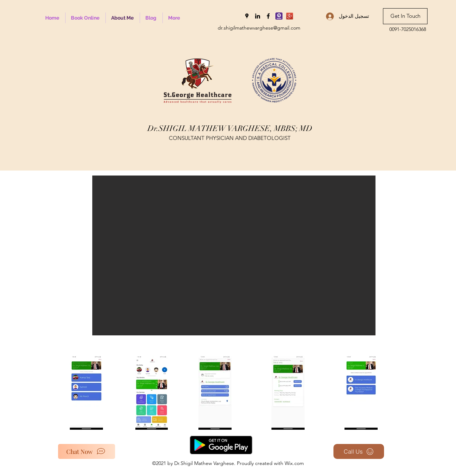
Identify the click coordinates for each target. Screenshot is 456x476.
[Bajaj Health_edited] (279, 16)
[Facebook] (268, 16)
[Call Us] (359, 451)
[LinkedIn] (258, 16)
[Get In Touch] (405, 16)
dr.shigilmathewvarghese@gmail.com (259, 28)
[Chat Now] (87, 451)
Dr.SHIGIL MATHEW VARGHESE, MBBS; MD (230, 128)
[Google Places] (247, 16)
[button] (234, 255)
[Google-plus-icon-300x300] (290, 16)
